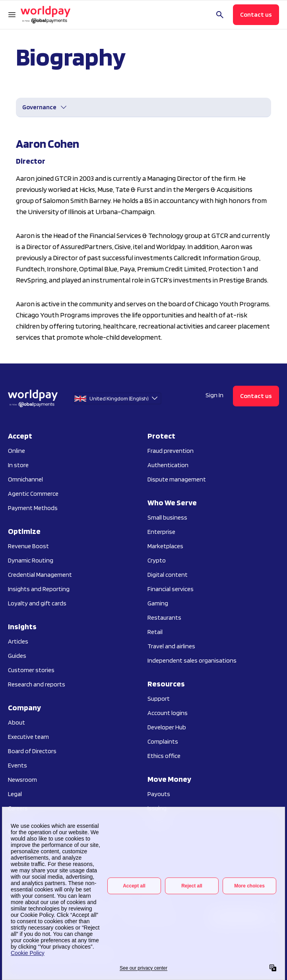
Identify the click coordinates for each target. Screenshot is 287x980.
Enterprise (161, 532)
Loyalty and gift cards (37, 603)
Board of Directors (32, 751)
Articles (18, 641)
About (16, 722)
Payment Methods (33, 508)
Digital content (168, 575)
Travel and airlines (171, 646)
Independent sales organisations (192, 660)
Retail (155, 632)
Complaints (163, 741)
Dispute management (177, 479)
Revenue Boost (28, 546)
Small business (167, 517)
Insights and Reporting (39, 589)
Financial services (171, 589)
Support (159, 699)
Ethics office (164, 756)
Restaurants (164, 618)
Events (17, 765)
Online (16, 451)
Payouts (159, 794)
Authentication (168, 465)
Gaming (158, 603)
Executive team (28, 737)
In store (18, 465)
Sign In (214, 395)
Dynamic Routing (31, 560)
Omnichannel (25, 479)
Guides (17, 656)
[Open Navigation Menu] (12, 15)
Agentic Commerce (33, 494)
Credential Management (40, 575)
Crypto (157, 560)
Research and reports (37, 684)
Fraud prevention (171, 451)
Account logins (168, 713)
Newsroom (22, 780)
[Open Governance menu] (45, 107)
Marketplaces (165, 546)
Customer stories (31, 670)
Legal (15, 794)
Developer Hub (167, 727)
